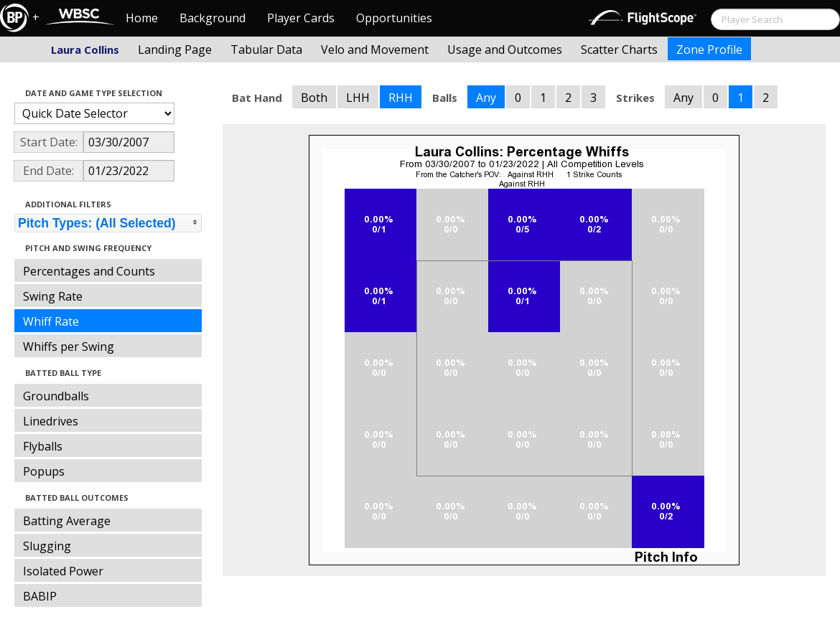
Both (314, 98)
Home (142, 18)
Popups (44, 471)
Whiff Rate (51, 321)
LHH (358, 98)
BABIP (40, 596)
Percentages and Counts (89, 271)
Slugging (47, 546)
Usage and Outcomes (505, 50)
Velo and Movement (375, 50)
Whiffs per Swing (69, 347)
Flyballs (43, 446)
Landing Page (175, 50)
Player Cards (301, 18)
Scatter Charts (619, 50)
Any (486, 98)
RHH (401, 98)
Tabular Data (266, 50)
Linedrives (51, 421)
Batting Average (67, 521)
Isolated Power (63, 571)
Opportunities (394, 18)
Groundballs (56, 396)
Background (213, 18)
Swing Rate (53, 296)
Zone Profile (709, 50)
